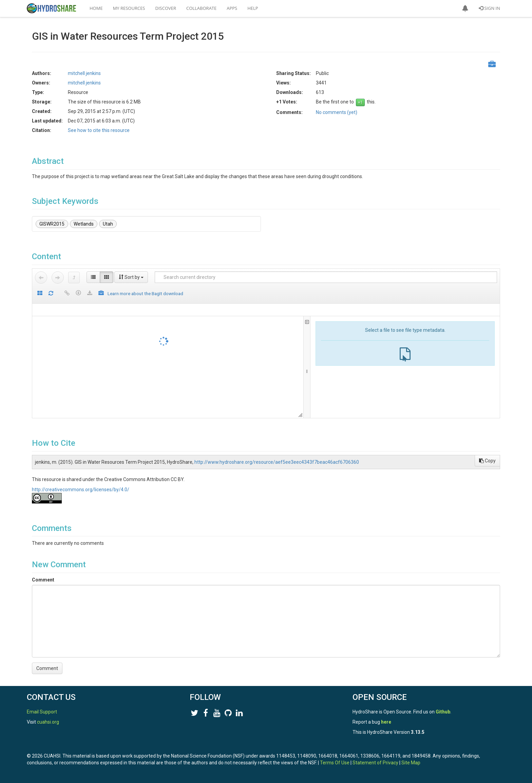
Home (96, 8)
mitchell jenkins (84, 73)
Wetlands (84, 224)
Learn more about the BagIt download (145, 293)
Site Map (411, 763)
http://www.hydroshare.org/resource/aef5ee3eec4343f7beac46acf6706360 (277, 462)
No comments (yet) (337, 112)
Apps (232, 8)
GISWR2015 (52, 224)
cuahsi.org (48, 722)
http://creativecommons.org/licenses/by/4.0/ (81, 490)
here (386, 722)
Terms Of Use (335, 763)
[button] (465, 8)
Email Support (42, 712)
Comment (43, 580)
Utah (108, 224)
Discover (166, 8)
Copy (487, 461)
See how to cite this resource (99, 130)
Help (253, 8)
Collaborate (201, 8)
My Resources (129, 8)
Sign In (489, 8)
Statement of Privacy (375, 763)
